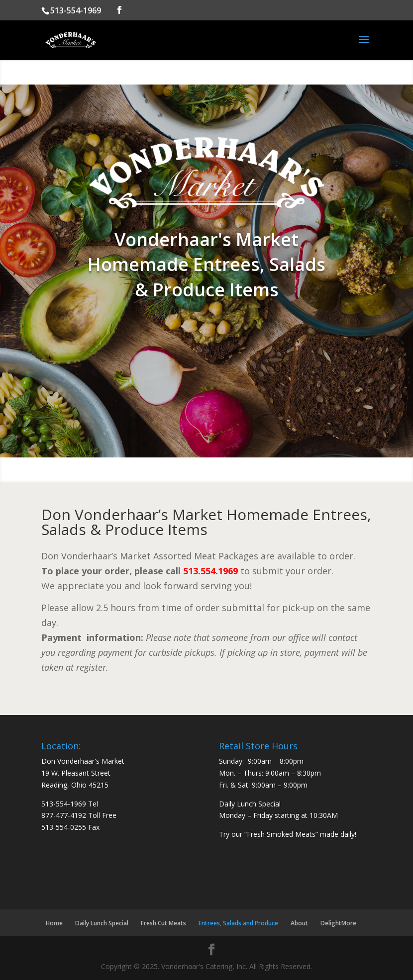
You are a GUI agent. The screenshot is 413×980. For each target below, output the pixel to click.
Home (54, 923)
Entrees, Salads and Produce (238, 923)
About (299, 923)
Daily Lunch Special (102, 923)
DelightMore (338, 923)
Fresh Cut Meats (163, 923)
